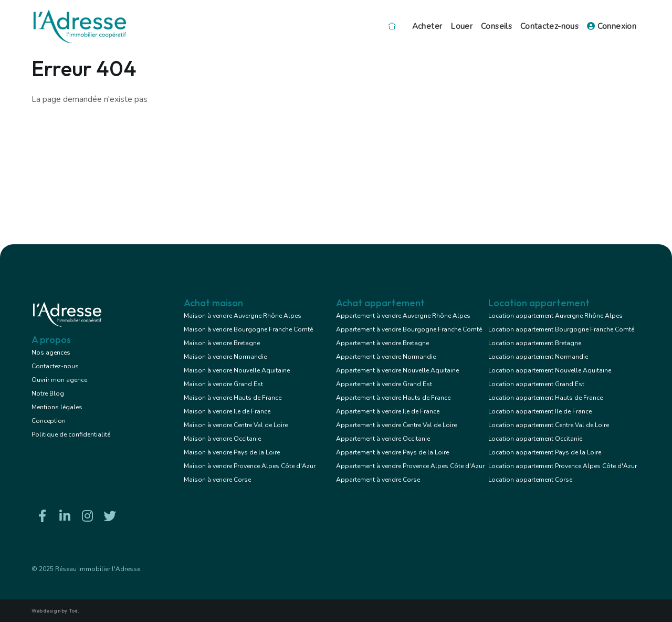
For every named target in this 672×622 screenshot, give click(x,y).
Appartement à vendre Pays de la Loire (392, 452)
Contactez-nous (549, 26)
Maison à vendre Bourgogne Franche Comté (248, 329)
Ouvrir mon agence (59, 380)
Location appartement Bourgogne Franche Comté (561, 329)
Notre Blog (48, 393)
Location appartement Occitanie (535, 439)
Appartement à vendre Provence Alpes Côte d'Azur (410, 466)
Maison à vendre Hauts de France (233, 398)
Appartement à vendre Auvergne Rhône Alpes (403, 316)
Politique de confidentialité (71, 434)
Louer (461, 26)
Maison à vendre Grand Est (223, 384)
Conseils (496, 26)
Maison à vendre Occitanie (222, 439)
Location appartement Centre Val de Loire (549, 425)
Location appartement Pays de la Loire (545, 452)
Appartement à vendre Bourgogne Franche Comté (409, 329)
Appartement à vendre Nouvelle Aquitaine (397, 370)
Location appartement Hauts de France (545, 398)
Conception (49, 421)
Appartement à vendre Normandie (386, 357)
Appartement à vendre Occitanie (383, 439)
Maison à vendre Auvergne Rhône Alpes (243, 316)
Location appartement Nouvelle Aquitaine (550, 370)
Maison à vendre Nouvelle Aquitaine (237, 370)
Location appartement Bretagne (535, 343)
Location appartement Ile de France (540, 411)
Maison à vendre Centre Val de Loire (236, 425)
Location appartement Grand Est (536, 384)
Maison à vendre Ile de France (227, 411)
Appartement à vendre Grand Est (384, 384)
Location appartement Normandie (538, 357)
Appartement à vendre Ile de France (388, 411)
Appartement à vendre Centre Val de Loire (396, 425)
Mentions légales (57, 407)
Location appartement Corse (530, 480)
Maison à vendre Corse (217, 480)
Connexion (612, 26)
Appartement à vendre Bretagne (382, 343)
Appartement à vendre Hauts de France (393, 398)
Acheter (427, 26)
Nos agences (51, 353)
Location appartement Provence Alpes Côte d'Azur (563, 466)
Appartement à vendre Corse (378, 480)
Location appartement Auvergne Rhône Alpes (555, 316)
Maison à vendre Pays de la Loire (232, 452)
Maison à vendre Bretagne (222, 343)
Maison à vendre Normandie (225, 357)
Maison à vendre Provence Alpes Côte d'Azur (250, 466)
